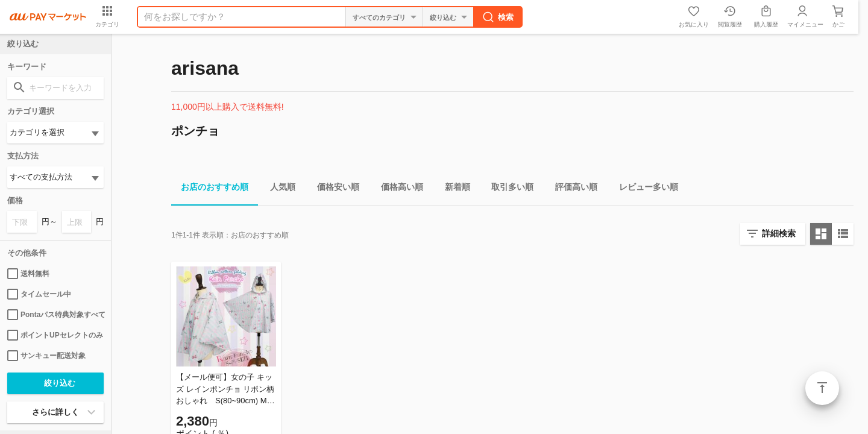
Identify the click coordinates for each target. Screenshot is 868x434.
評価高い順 (571, 189)
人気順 (278, 189)
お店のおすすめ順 (210, 189)
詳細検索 (779, 233)
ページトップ (822, 388)
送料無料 (28, 274)
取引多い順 (508, 189)
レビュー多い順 (644, 189)
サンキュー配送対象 (46, 356)
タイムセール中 (39, 294)
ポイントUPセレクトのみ (55, 335)
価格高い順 (397, 189)
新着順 (453, 189)
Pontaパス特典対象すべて (55, 315)
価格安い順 (333, 189)
